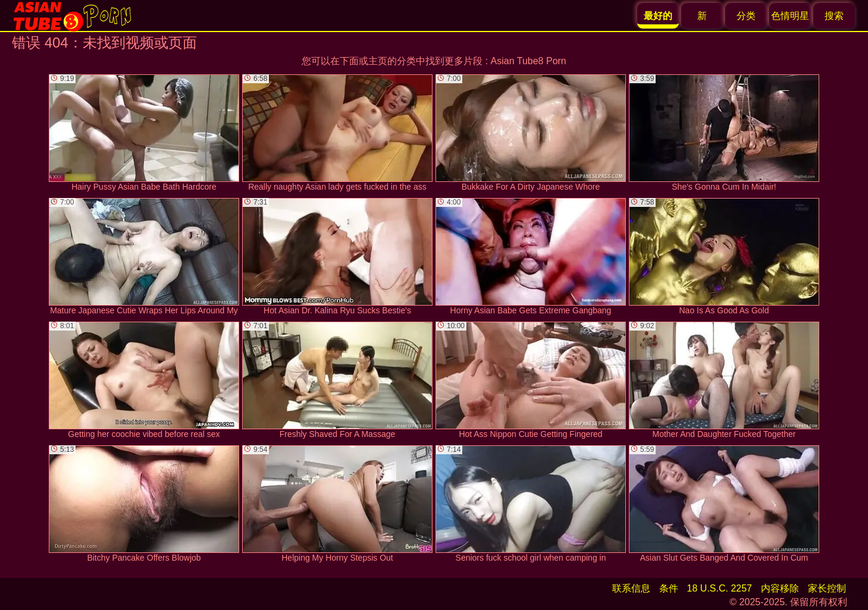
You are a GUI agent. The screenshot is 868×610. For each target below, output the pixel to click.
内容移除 (780, 588)
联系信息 (631, 588)
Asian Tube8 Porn (529, 61)
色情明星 (790, 16)
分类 (746, 16)
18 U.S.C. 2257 (720, 588)
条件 (669, 588)
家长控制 (827, 588)
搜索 (834, 16)
